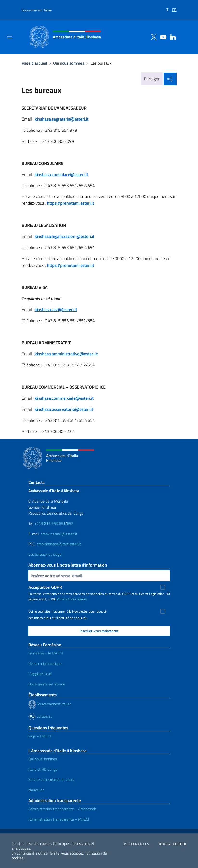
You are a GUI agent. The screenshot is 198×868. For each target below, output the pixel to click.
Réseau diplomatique (45, 663)
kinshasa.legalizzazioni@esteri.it (64, 236)
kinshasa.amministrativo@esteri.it (66, 354)
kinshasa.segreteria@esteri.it (61, 119)
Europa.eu (40, 716)
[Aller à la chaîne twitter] (153, 37)
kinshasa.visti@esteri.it (56, 310)
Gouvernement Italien (37, 10)
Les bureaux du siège (45, 554)
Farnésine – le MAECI (46, 653)
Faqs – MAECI (40, 736)
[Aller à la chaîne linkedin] (172, 37)
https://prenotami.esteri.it (70, 203)
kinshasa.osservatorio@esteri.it (64, 409)
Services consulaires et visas (51, 779)
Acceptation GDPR (45, 587)
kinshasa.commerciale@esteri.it (64, 398)
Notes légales (77, 599)
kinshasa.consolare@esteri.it (61, 174)
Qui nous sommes (69, 63)
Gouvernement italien (50, 704)
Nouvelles (36, 790)
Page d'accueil (34, 63)
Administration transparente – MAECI (59, 819)
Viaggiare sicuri (40, 674)
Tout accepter (172, 844)
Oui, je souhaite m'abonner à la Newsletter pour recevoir (68, 611)
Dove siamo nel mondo (47, 684)
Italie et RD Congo (43, 769)
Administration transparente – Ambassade (63, 809)
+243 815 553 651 (50, 523)
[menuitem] (169, 8)
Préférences (137, 844)
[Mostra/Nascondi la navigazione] (10, 37)
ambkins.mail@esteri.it (59, 534)
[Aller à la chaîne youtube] (162, 37)
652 (70, 523)
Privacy (62, 599)
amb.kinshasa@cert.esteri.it (59, 544)
